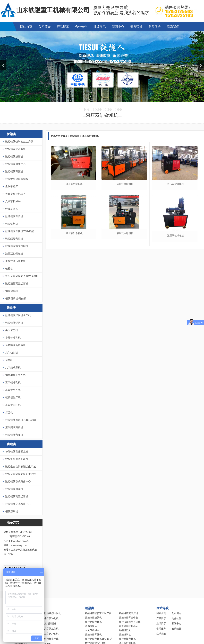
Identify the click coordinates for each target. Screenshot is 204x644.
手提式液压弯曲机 (15, 261)
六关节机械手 (13, 201)
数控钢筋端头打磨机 (17, 246)
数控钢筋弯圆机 (14, 216)
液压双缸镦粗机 (14, 254)
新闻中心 (118, 27)
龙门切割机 (12, 353)
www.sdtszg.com (19, 545)
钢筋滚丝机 (12, 511)
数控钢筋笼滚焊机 (15, 149)
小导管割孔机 (13, 405)
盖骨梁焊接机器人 (15, 194)
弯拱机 (9, 360)
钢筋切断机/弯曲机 (16, 298)
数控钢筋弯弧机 (14, 435)
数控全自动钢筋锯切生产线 (21, 467)
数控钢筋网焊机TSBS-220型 (21, 420)
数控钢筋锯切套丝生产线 (19, 142)
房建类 (11, 444)
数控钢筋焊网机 (14, 323)
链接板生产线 (13, 397)
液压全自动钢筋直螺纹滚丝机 (22, 276)
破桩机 (9, 269)
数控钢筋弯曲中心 (15, 164)
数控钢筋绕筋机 (14, 157)
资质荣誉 (136, 27)
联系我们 (173, 27)
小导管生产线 (13, 390)
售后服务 (155, 27)
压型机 (9, 412)
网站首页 (26, 27)
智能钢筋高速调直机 (17, 452)
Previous (3, 65)
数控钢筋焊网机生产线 (18, 315)
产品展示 (63, 27)
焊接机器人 (12, 209)
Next (201, 65)
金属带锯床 (12, 186)
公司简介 (45, 27)
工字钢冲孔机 (13, 383)
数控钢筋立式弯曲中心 (18, 504)
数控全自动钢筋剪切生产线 (21, 474)
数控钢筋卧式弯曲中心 (18, 482)
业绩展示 (100, 27)
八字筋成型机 (13, 368)
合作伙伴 (81, 27)
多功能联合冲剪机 (15, 345)
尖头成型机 (12, 330)
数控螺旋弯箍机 (14, 239)
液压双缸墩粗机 (74, 184)
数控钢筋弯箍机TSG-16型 (20, 231)
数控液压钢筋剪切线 (17, 179)
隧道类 (11, 308)
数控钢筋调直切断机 (17, 496)
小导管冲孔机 (13, 338)
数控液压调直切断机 (17, 284)
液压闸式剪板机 (14, 427)
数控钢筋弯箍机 (14, 171)
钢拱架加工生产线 (15, 375)
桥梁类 (11, 134)
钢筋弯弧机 (12, 291)
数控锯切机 (12, 224)
